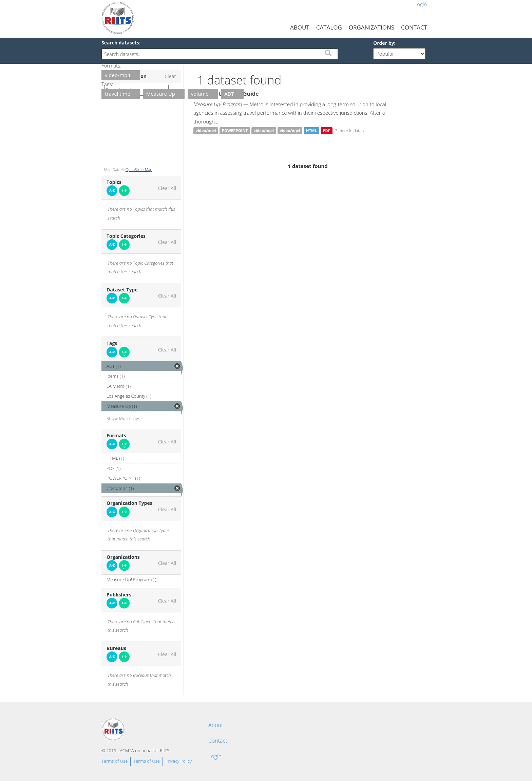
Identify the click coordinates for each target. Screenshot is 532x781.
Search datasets (120, 43)
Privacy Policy (179, 761)
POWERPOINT (235, 131)
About (300, 27)
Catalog (329, 27)
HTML (311, 131)
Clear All (167, 188)
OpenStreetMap (139, 169)
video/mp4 (206, 131)
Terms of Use (115, 761)
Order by (384, 43)
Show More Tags (123, 418)
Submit (328, 53)
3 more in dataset (351, 131)
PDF (326, 131)
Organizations (372, 27)
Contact (414, 27)
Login (421, 4)
